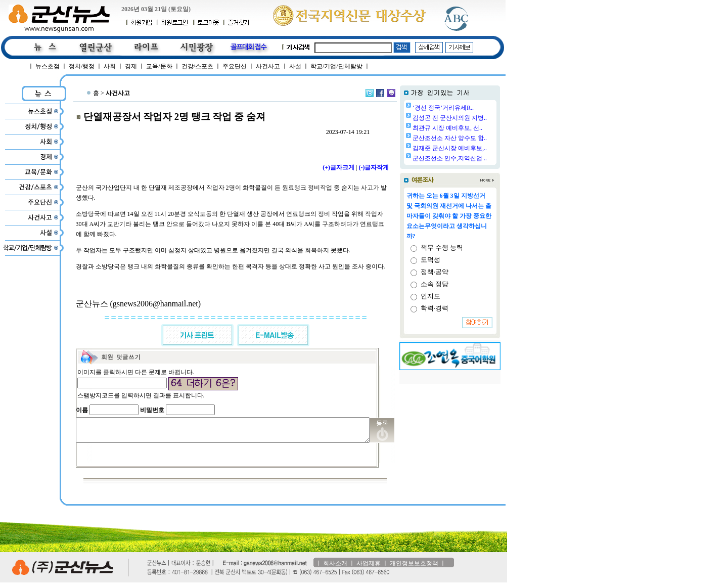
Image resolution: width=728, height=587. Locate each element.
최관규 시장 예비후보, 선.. (473, 128)
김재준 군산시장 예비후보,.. (475, 148)
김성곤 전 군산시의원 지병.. (475, 118)
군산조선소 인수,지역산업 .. (475, 158)
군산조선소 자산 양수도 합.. (475, 138)
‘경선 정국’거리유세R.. (469, 108)
